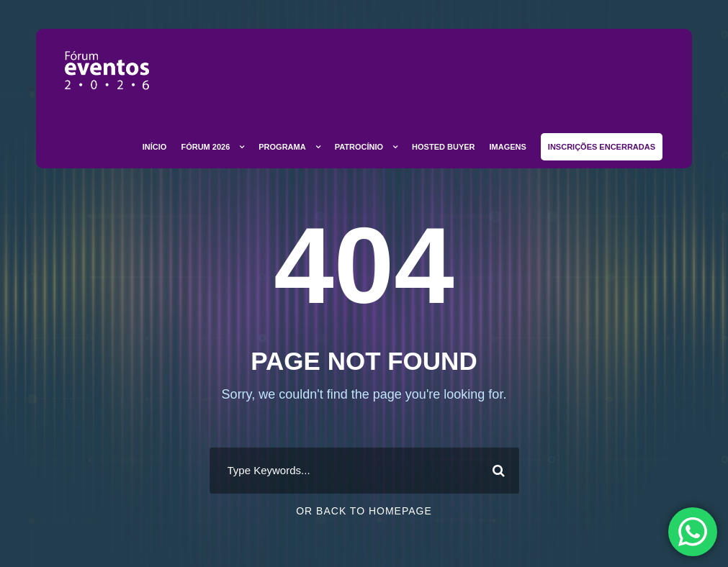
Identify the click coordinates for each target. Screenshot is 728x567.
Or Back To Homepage (364, 511)
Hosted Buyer (443, 147)
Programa (282, 147)
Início (155, 147)
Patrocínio (359, 147)
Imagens (508, 147)
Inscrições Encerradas (602, 147)
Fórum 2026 (205, 147)
